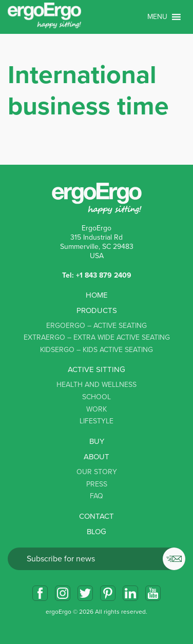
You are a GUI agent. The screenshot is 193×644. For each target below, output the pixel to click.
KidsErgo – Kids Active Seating (96, 350)
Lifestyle (96, 421)
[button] (157, 17)
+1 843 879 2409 (104, 275)
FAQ (96, 496)
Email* (96, 559)
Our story (97, 472)
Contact (96, 516)
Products (97, 310)
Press (97, 484)
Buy (97, 441)
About (96, 457)
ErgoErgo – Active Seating (96, 326)
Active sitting (96, 369)
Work (96, 409)
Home (97, 295)
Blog (96, 532)
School (96, 397)
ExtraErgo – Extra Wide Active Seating (97, 337)
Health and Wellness (96, 385)
